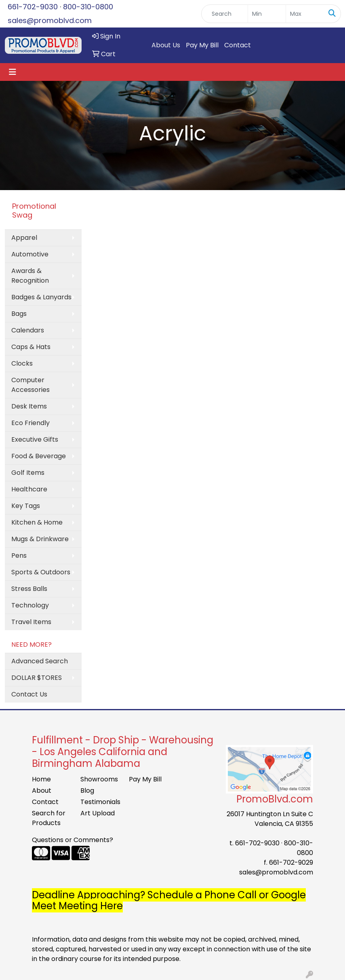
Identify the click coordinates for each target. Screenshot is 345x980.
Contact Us (29, 694)
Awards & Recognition (30, 276)
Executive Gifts (35, 439)
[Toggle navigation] (13, 72)
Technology (30, 605)
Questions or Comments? (73, 840)
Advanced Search (40, 661)
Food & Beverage (39, 456)
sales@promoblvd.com (50, 20)
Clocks (22, 363)
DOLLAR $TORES (37, 678)
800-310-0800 (88, 7)
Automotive (30, 254)
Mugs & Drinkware (40, 539)
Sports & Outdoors (41, 572)
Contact (238, 45)
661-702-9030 (33, 7)
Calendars (28, 330)
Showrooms (99, 779)
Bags (19, 314)
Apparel (24, 238)
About (42, 791)
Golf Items (28, 473)
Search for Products (49, 818)
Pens (19, 556)
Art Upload (98, 813)
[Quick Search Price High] (305, 14)
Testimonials (100, 802)
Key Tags (26, 506)
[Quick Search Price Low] (267, 14)
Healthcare (29, 489)
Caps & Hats (31, 347)
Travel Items (31, 622)
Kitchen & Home (37, 522)
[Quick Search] (225, 14)
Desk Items (29, 406)
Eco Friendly (31, 423)
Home (41, 779)
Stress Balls (29, 589)
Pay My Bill (202, 45)
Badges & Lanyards (41, 297)
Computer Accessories (31, 385)
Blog (87, 791)
